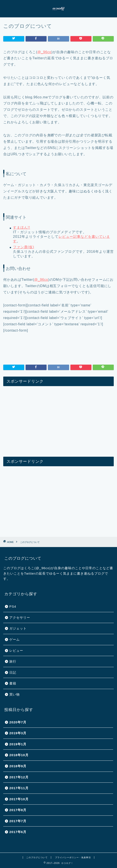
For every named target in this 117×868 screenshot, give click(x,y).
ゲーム (15, 639)
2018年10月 (19, 755)
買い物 (15, 694)
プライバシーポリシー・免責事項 (73, 857)
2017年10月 (19, 799)
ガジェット (18, 628)
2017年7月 (18, 821)
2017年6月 (18, 832)
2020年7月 (18, 722)
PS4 (13, 606)
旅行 (13, 661)
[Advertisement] (58, 420)
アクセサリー (20, 618)
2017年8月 (18, 810)
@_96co (44, 52)
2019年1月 (18, 744)
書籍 (13, 683)
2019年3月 (18, 733)
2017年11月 (19, 788)
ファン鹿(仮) (24, 247)
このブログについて (37, 857)
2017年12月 (19, 777)
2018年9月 (18, 766)
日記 (13, 672)
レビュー (16, 651)
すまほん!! (22, 227)
